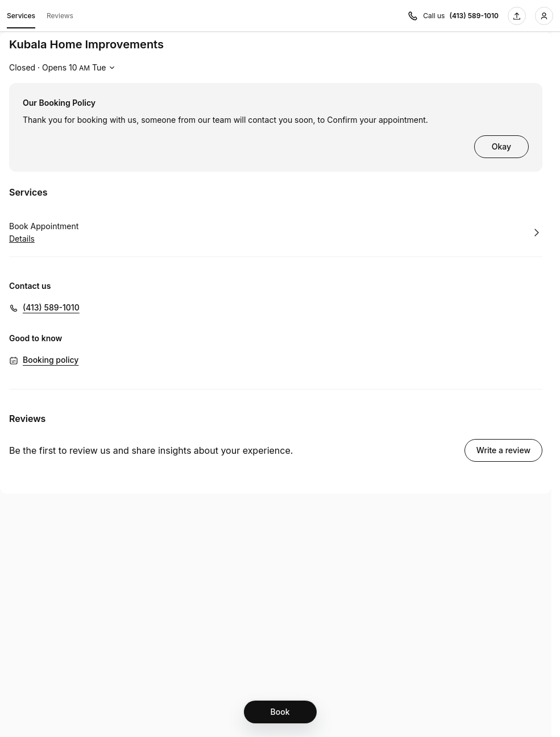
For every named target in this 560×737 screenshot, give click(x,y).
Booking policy (51, 360)
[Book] (280, 712)
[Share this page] (517, 16)
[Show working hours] (63, 68)
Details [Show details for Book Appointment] (22, 239)
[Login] (544, 16)
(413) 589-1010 (51, 307)
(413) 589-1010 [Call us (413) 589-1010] (474, 16)
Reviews (60, 16)
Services (21, 18)
